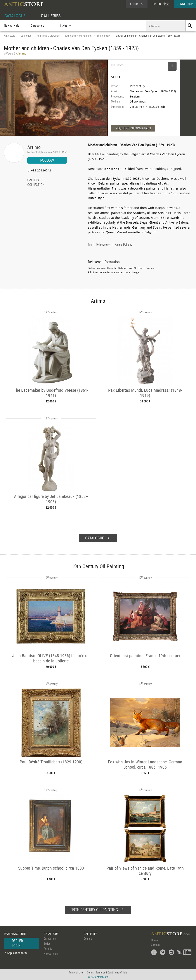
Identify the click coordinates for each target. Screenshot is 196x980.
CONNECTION (185, 4)
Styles (47, 944)
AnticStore (10, 36)
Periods (48, 949)
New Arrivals (11, 25)
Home (154, 940)
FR (154, 4)
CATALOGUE (15, 16)
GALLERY (33, 180)
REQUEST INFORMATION (133, 128)
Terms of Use (76, 972)
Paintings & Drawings (48, 36)
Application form (17, 953)
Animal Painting (124, 245)
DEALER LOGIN (17, 943)
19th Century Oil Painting (78, 36)
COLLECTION (36, 185)
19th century (104, 36)
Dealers (88, 939)
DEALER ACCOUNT (15, 934)
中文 (166, 4)
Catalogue (26, 36)
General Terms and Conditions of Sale (107, 972)
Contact (155, 945)
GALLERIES (51, 16)
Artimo (34, 147)
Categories (50, 939)
